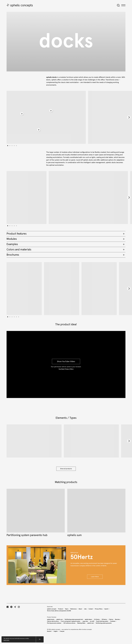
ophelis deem (88, 619)
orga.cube (85, 621)
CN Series (104, 619)
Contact (91, 609)
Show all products (66, 469)
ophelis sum (59, 619)
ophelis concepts (52, 609)
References (73, 609)
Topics (67, 609)
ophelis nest (90, 623)
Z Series (111, 619)
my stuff (92, 621)
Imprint (106, 609)
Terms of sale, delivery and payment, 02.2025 (59, 611)
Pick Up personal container (54, 623)
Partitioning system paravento (104, 623)
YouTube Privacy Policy (66, 369)
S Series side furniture (53, 621)
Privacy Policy (99, 609)
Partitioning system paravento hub (74, 619)
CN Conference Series (69, 623)
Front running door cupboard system (71, 621)
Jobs (85, 609)
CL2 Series (97, 619)
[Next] (129, 117)
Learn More (95, 577)
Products (61, 609)
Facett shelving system (102, 621)
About (80, 609)
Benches (117, 619)
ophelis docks (51, 619)
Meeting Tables (81, 623)
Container (113, 621)
